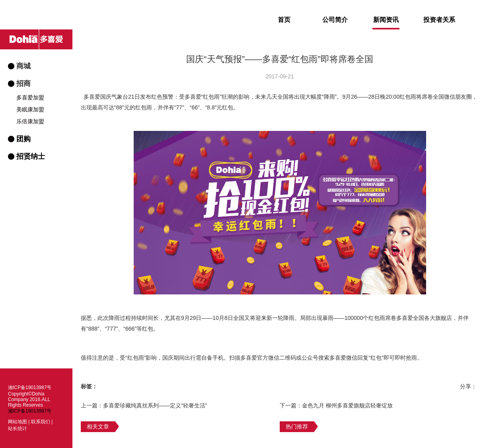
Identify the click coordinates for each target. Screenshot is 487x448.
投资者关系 (439, 20)
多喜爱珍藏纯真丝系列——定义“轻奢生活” (155, 405)
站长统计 (18, 429)
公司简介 (335, 20)
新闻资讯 (386, 23)
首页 (284, 20)
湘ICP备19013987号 (30, 411)
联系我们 (41, 422)
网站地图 (18, 422)
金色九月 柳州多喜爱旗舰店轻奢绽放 (347, 405)
